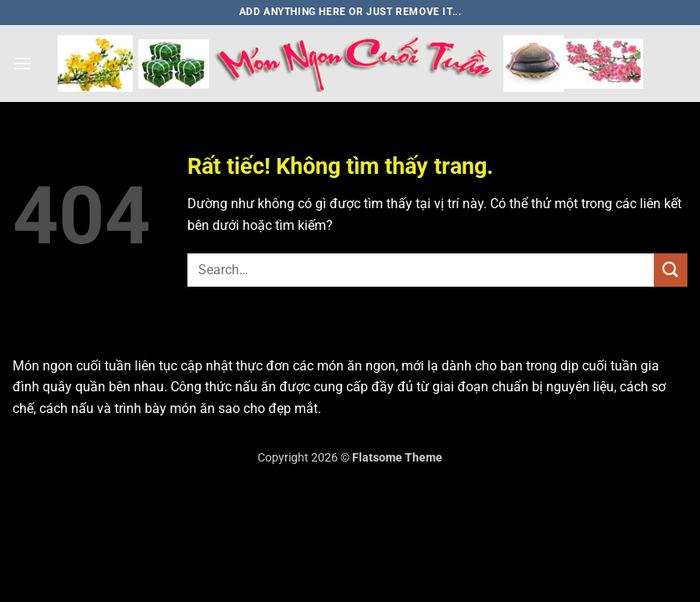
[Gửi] (671, 270)
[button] (23, 63)
